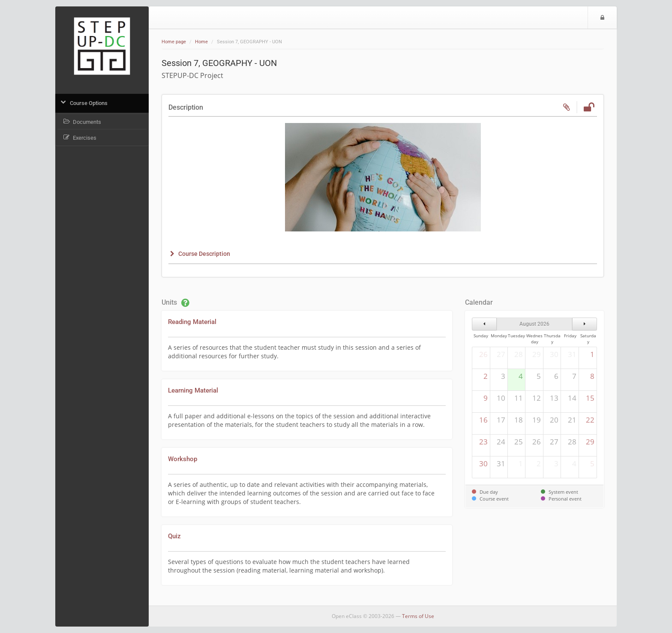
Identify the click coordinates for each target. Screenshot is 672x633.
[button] (199, 254)
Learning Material (193, 390)
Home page (174, 42)
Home (201, 42)
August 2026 (534, 324)
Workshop (183, 459)
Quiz (174, 536)
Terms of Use (418, 616)
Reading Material (192, 322)
